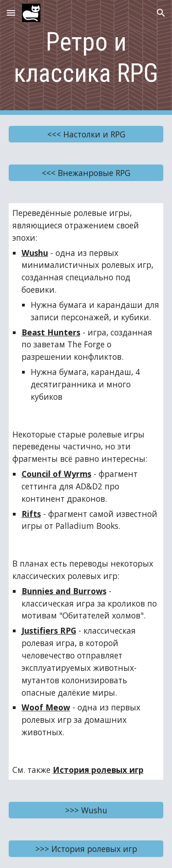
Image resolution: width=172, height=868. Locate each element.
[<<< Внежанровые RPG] (86, 173)
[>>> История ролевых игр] (86, 848)
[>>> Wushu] (86, 810)
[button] (11, 13)
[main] (86, 58)
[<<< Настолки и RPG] (86, 134)
